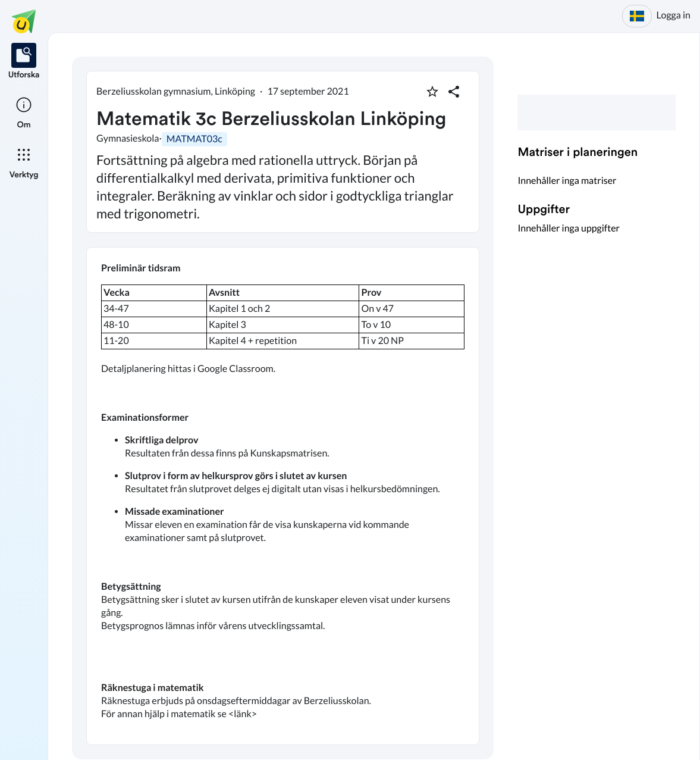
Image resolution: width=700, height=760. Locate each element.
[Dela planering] (454, 92)
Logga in (674, 15)
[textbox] (283, 496)
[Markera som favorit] (432, 92)
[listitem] (24, 62)
